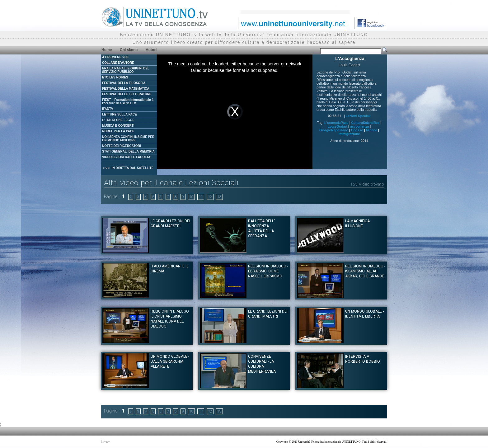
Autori (151, 50)
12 (210, 197)
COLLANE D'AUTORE (118, 63)
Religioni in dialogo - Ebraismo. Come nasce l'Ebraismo (268, 271)
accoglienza (359, 126)
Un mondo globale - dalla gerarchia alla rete (170, 361)
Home (107, 50)
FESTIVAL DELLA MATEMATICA (126, 89)
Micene (372, 130)
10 (191, 197)
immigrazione (349, 134)
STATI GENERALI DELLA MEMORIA (128, 151)
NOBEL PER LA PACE (118, 131)
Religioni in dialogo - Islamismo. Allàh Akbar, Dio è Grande (365, 271)
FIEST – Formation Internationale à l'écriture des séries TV (128, 101)
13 (219, 197)
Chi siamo (129, 50)
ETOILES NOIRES (115, 77)
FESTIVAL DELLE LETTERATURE (127, 94)
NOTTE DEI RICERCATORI (122, 146)
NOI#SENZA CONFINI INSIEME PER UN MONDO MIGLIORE (128, 139)
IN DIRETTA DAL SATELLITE (128, 168)
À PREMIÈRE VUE (115, 57)
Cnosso (357, 130)
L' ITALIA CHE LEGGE (118, 120)
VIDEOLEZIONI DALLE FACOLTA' (127, 157)
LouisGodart (338, 126)
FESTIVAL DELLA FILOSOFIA (124, 83)
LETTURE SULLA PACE (120, 114)
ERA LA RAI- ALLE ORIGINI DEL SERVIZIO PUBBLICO (126, 70)
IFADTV (108, 109)
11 (201, 197)
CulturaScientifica (366, 123)
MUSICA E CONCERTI (118, 126)
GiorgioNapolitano (334, 130)
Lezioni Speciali (358, 116)
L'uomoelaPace (336, 123)
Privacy (105, 442)
